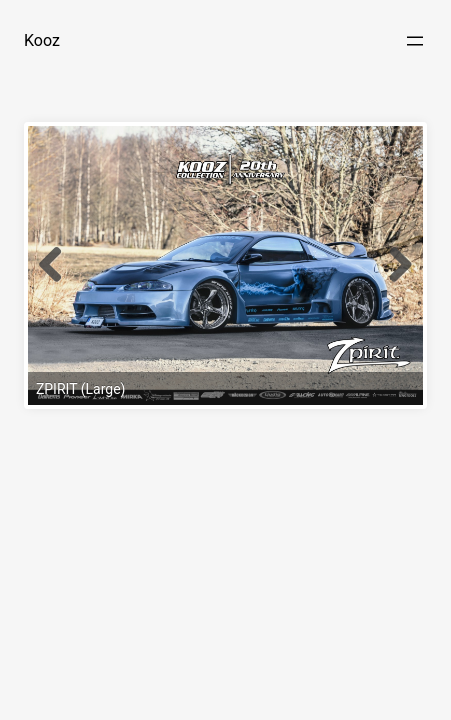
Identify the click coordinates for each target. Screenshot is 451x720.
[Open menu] (415, 41)
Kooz (42, 40)
